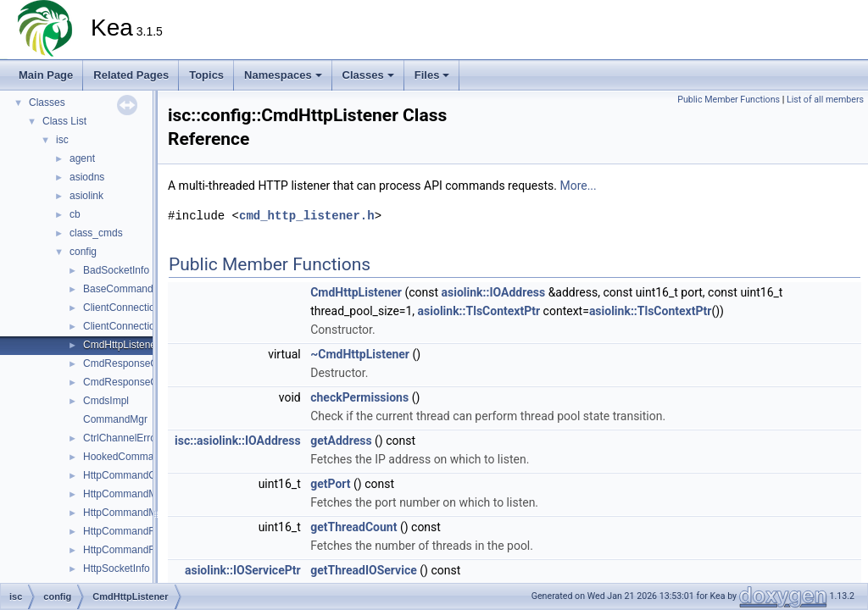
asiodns (87, 177)
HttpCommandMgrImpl (134, 513)
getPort (330, 484)
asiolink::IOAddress (494, 292)
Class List (64, 121)
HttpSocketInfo (117, 568)
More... (578, 186)
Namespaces (283, 75)
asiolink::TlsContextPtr (479, 311)
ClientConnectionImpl (131, 326)
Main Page (46, 75)
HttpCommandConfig (131, 475)
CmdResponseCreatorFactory (150, 382)
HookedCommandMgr (133, 457)
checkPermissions (359, 397)
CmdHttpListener (121, 345)
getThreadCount (353, 527)
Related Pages (131, 75)
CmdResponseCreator (134, 363)
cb (75, 214)
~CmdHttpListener (360, 354)
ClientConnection (122, 308)
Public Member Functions (729, 100)
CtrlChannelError (121, 438)
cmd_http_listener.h (307, 216)
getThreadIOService (364, 570)
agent (82, 158)
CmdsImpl (106, 401)
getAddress (341, 441)
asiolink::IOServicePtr (243, 570)
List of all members (825, 100)
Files (432, 75)
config (83, 252)
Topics (206, 75)
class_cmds (96, 233)
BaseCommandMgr (127, 289)
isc (62, 140)
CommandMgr (115, 419)
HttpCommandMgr (125, 494)
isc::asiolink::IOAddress (238, 441)
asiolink (86, 196)
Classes (368, 75)
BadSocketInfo (116, 270)
